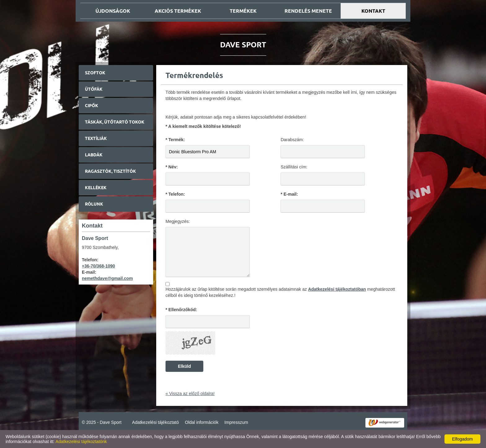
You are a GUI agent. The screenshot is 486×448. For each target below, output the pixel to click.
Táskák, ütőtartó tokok (115, 122)
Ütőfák (94, 89)
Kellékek (96, 188)
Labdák (94, 155)
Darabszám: (292, 140)
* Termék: (175, 140)
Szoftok (95, 73)
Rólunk (94, 204)
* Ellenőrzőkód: (181, 310)
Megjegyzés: (178, 221)
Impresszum (236, 422)
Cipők (92, 106)
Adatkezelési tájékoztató (155, 422)
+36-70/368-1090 (98, 266)
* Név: (172, 167)
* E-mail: (289, 194)
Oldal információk (202, 422)
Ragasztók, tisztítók (110, 171)
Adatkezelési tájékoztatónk (81, 441)
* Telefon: (175, 194)
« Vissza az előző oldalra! (190, 394)
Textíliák (96, 138)
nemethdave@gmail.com (107, 278)
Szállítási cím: (294, 167)
